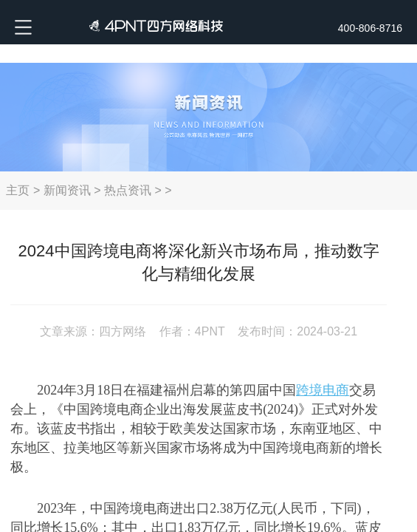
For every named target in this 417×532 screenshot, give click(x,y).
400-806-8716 (370, 28)
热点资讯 (128, 190)
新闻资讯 (67, 190)
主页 (18, 190)
